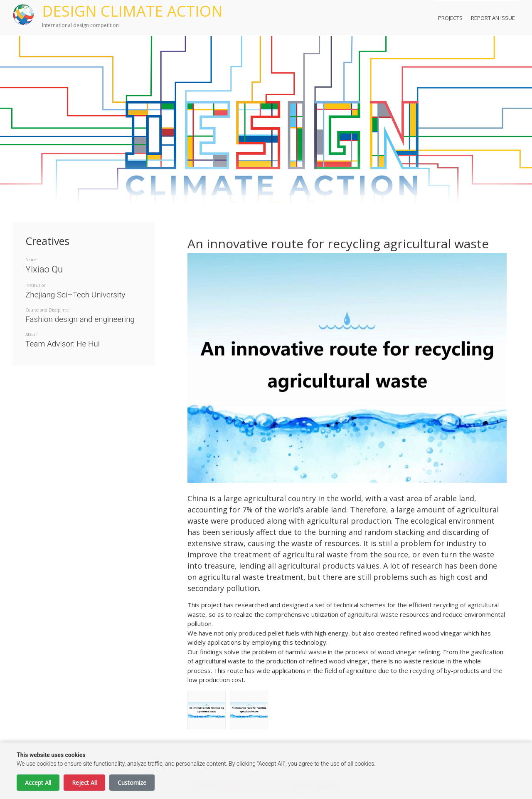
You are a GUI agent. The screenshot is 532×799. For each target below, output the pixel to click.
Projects (450, 18)
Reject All (84, 783)
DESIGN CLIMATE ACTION (132, 11)
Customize (132, 783)
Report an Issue (493, 18)
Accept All (38, 783)
